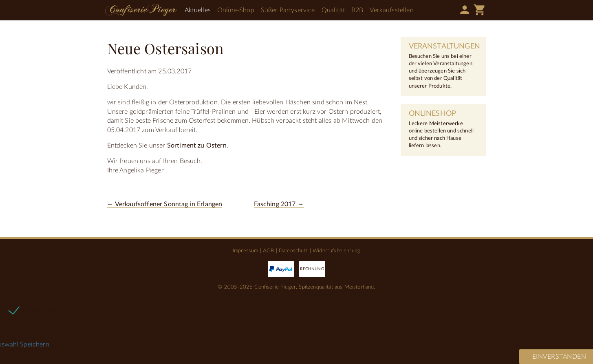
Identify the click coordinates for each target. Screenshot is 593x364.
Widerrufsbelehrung (336, 251)
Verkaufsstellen (391, 10)
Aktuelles (198, 10)
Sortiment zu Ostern (197, 146)
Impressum (245, 251)
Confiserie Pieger (141, 10)
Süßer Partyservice (288, 10)
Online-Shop (236, 10)
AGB (268, 251)
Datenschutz (293, 251)
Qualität (333, 10)
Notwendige (40, 310)
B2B (357, 10)
